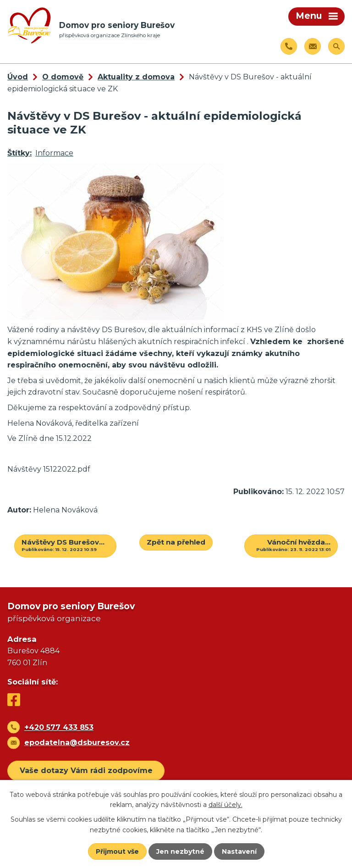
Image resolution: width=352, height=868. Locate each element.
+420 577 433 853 (59, 727)
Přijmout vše (117, 851)
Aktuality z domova (136, 77)
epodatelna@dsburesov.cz (77, 743)
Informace (54, 153)
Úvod (18, 77)
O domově (63, 77)
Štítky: (19, 153)
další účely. (225, 805)
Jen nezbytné (180, 851)
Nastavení (239, 851)
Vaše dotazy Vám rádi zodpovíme (86, 771)
